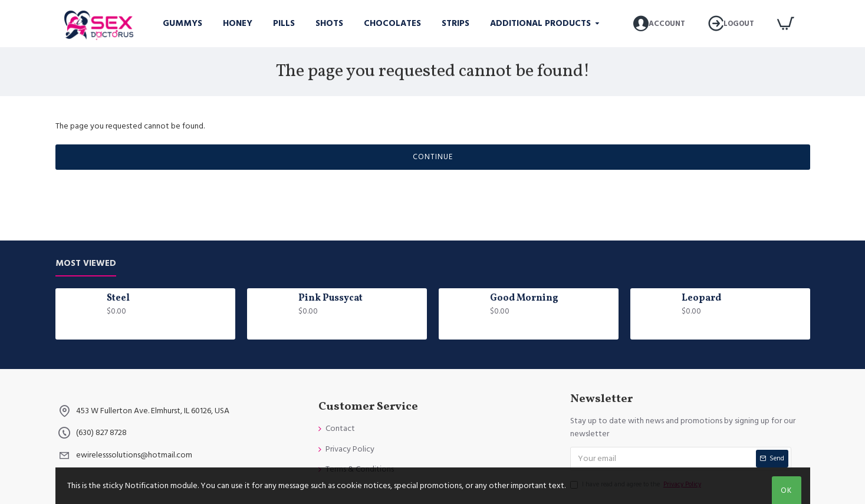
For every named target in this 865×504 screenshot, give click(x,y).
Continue (433, 157)
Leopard (701, 299)
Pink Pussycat (330, 299)
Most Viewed (86, 264)
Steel (118, 299)
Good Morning (524, 299)
